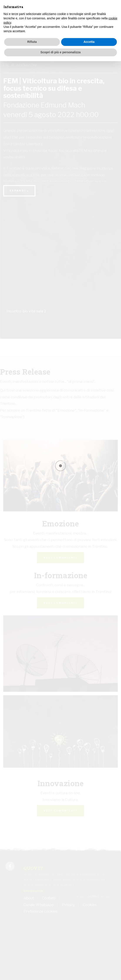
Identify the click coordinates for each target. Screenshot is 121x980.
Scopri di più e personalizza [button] (60, 52)
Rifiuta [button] (32, 42)
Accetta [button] (89, 42)
